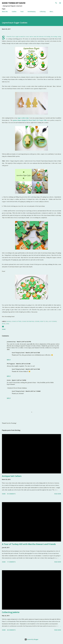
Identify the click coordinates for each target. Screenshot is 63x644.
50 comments (11, 494)
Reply (9, 360)
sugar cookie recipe (23, 118)
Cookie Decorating (28, 321)
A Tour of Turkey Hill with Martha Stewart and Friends (29, 544)
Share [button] (4, 329)
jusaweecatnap (11, 342)
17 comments (11, 562)
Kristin (9, 380)
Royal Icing (6, 324)
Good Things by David (14, 3)
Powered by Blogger (31, 639)
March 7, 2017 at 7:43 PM (19, 380)
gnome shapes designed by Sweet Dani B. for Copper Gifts (30, 120)
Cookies (14, 12)
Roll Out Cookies (51, 321)
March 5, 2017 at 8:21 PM (24, 342)
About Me (5, 12)
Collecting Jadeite (11, 612)
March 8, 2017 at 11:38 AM (33, 391)
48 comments (11, 630)
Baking (9, 321)
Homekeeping (31, 12)
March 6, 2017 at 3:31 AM (23, 364)
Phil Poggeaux (11, 364)
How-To (43, 321)
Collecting (43, 12)
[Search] (56, 3)
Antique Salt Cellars (12, 476)
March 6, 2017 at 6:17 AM (33, 353)
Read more (58, 494)
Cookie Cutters (16, 321)
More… (52, 12)
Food (22, 12)
